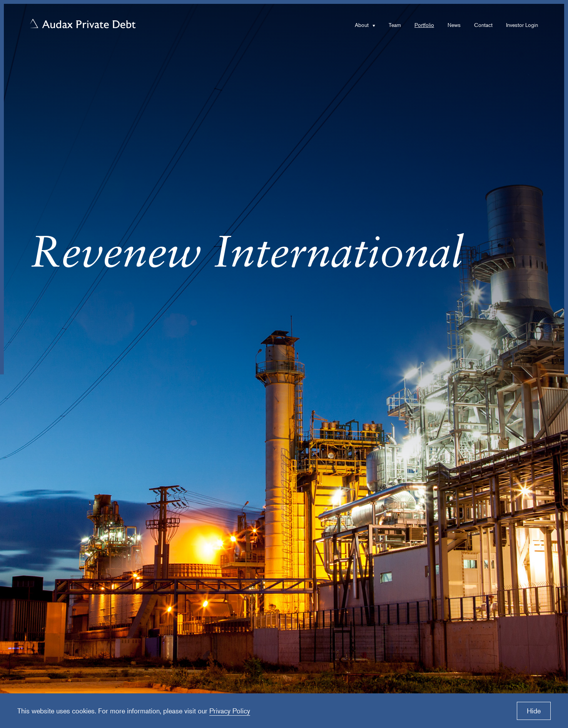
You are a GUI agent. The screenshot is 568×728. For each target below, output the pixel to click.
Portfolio (424, 25)
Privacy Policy (230, 711)
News (454, 25)
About (362, 25)
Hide (534, 711)
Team (395, 25)
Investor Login (522, 25)
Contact (483, 25)
